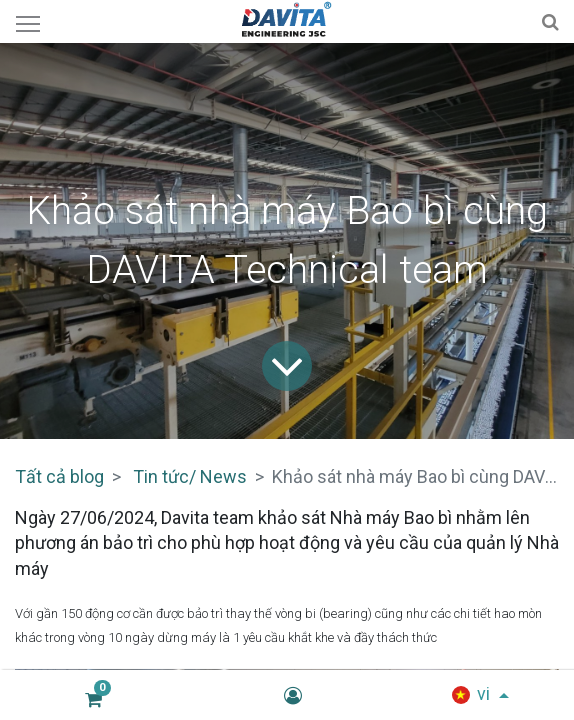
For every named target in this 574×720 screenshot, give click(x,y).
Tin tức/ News (190, 476)
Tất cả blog (59, 476)
